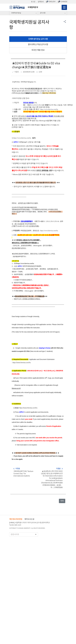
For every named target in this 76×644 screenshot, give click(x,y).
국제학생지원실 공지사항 (38, 39)
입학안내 (41, 2)
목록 (62, 501)
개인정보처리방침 (16, 519)
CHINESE (64, 2)
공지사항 (43, 13)
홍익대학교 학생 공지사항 (38, 45)
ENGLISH (52, 2)
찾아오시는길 (29, 519)
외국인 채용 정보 (38, 50)
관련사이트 (24, 534)
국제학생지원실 (16, 13)
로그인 (33, 2)
